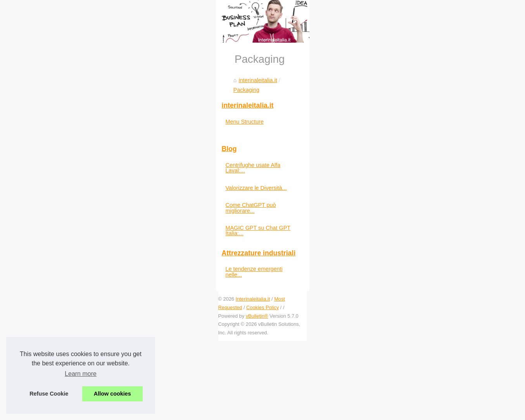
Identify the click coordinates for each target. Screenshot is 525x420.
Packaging (96, 267)
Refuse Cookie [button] (49, 394)
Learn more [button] (81, 374)
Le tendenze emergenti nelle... (426, 371)
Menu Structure (408, 240)
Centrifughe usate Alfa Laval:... (427, 284)
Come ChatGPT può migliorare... (429, 318)
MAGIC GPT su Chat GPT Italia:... (431, 335)
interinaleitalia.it (56, 267)
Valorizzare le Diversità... (419, 301)
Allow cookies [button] (112, 394)
